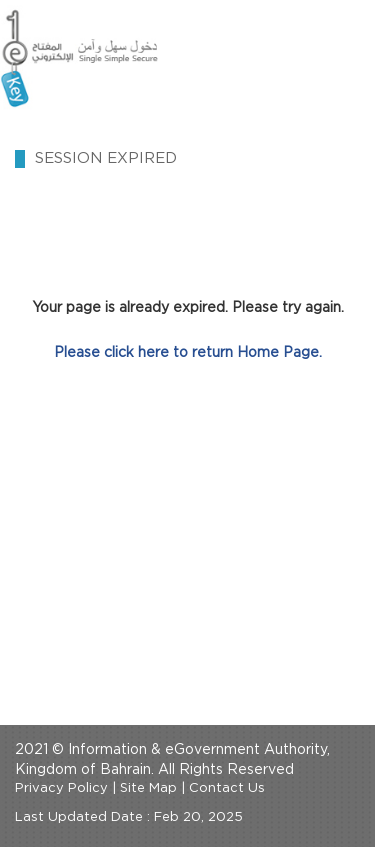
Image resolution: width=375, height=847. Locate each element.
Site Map (148, 788)
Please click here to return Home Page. (188, 353)
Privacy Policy (61, 788)
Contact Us (227, 788)
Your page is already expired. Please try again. (188, 308)
